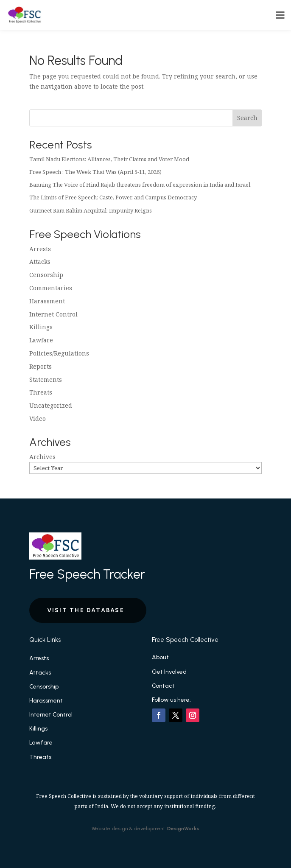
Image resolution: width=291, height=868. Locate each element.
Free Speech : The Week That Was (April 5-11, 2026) (95, 172)
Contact (163, 686)
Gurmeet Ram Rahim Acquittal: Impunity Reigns (91, 210)
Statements (46, 379)
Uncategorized (51, 405)
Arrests (40, 249)
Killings (41, 327)
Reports (41, 366)
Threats (41, 392)
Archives (42, 457)
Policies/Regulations (59, 353)
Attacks (40, 262)
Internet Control (53, 314)
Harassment (47, 301)
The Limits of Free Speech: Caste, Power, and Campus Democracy (113, 197)
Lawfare (41, 340)
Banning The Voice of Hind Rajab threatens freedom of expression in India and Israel (140, 185)
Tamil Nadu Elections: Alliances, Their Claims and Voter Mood (109, 159)
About (160, 657)
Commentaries (51, 288)
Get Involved (169, 672)
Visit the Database (86, 610)
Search (247, 118)
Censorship (46, 275)
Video (38, 419)
